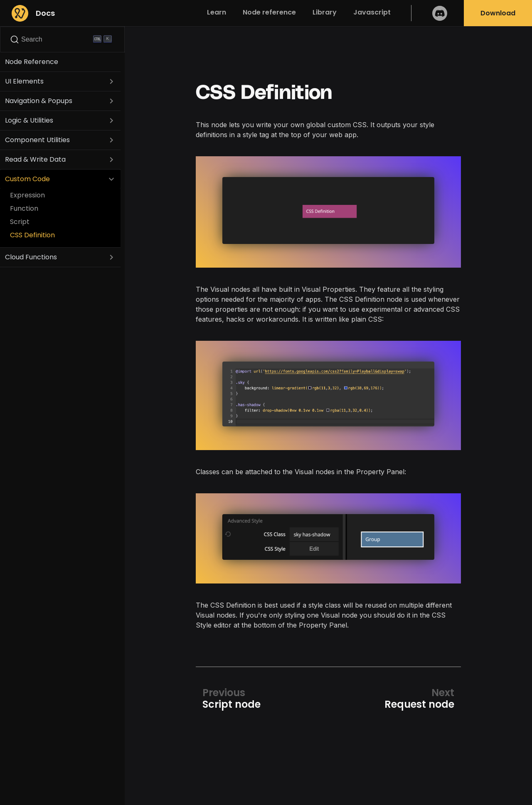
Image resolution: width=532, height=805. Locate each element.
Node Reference (32, 62)
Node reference (269, 12)
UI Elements (24, 81)
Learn (217, 12)
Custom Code (27, 179)
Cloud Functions (31, 257)
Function (24, 208)
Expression (27, 195)
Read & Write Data (35, 159)
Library (325, 12)
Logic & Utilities (29, 120)
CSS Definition (32, 235)
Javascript (372, 12)
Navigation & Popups (39, 101)
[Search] (62, 39)
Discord (440, 13)
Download (498, 13)
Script (20, 222)
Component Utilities (37, 140)
